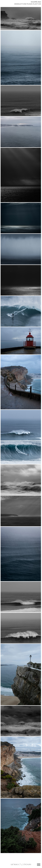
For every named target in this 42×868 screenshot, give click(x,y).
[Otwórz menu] (39, 865)
